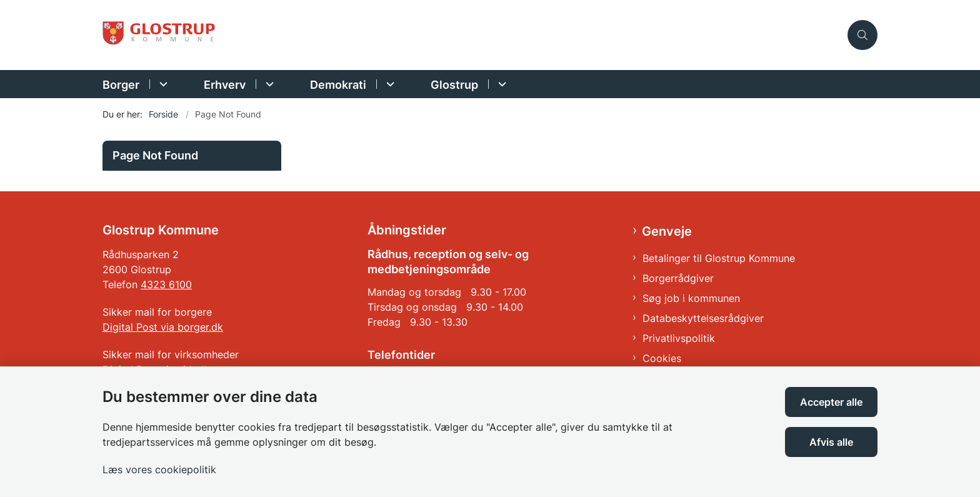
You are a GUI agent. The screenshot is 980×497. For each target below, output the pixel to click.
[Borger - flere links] (162, 84)
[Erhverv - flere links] (268, 84)
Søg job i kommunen (691, 298)
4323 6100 (166, 284)
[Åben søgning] (862, 35)
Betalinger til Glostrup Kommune (719, 258)
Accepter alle (831, 402)
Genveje (667, 231)
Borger (121, 85)
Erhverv (225, 85)
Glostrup (454, 85)
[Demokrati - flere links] (388, 84)
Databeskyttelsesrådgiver (703, 318)
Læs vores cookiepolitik (159, 469)
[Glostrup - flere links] (500, 84)
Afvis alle (831, 442)
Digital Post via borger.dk (163, 327)
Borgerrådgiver (678, 278)
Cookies (662, 358)
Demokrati (338, 85)
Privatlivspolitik (679, 338)
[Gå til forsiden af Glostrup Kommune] (471, 35)
